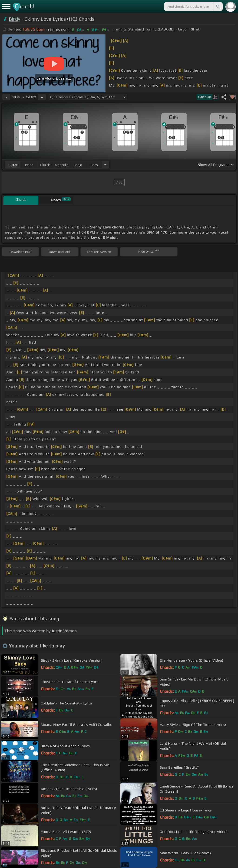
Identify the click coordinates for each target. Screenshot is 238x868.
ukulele (45, 165)
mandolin (62, 165)
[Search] (218, 7)
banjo (78, 165)
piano (29, 165)
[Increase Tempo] (42, 97)
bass (94, 165)
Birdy (15, 19)
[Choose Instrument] (105, 165)
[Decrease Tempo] (6, 97)
